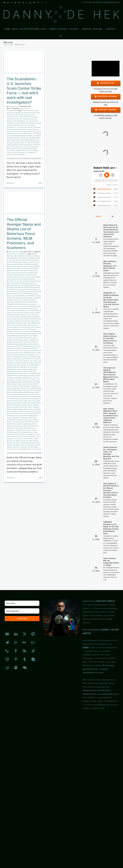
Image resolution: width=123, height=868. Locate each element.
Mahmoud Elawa (17, 382)
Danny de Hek (14, 106)
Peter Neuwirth (27, 405)
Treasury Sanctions (18, 152)
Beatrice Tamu (30, 277)
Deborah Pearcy (22, 323)
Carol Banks (37, 298)
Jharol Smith (31, 131)
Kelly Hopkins (28, 371)
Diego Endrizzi (17, 329)
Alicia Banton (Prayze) (27, 260)
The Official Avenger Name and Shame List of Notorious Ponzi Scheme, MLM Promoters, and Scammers (24, 234)
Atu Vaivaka (29, 275)
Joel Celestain (24, 361)
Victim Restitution (19, 155)
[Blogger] (33, 659)
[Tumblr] (25, 659)
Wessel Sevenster (34, 445)
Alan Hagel (10, 258)
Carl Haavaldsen (19, 296)
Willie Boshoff (33, 447)
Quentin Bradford (13, 144)
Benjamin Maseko (29, 279)
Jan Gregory (30, 355)
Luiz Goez (26, 380)
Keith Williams (17, 371)
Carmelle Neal (27, 298)
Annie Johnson (27, 268)
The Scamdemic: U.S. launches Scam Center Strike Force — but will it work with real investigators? (24, 91)
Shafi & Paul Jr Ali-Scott (15, 415)
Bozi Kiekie (27, 289)
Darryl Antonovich (32, 315)
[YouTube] (7, 634)
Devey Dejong (25, 327)
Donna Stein (17, 331)
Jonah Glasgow (29, 363)
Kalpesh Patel (11, 367)
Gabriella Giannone (27, 344)
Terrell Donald (12, 432)
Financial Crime (32, 121)
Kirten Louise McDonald (32, 373)
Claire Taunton (12, 308)
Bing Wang (26, 285)
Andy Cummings (29, 266)
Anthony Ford (18, 271)
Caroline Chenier (12, 300)
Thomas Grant (19, 434)
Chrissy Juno (25, 306)
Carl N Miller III (30, 296)
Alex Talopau (30, 258)
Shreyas (26, 420)
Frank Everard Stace (30, 342)
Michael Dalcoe (26, 388)
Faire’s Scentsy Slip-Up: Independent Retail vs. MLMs (111, 562)
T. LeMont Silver (20, 430)
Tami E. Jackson (32, 430)
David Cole (33, 319)
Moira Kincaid (30, 394)
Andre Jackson (12, 264)
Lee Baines (17, 378)
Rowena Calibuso (13, 411)
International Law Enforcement (17, 129)
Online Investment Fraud (15, 140)
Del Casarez (15, 325)
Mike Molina (19, 392)
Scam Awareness (35, 144)
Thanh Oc (10, 434)
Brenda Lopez (31, 292)
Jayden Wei (16, 359)
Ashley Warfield (19, 275)
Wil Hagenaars (23, 447)
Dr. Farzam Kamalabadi (30, 331)
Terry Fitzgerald (23, 432)
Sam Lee (21, 413)
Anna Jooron (17, 268)
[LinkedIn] (16, 634)
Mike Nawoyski (30, 392)
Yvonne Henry (37, 449)
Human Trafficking (34, 127)
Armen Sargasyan (28, 273)
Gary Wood (16, 123)
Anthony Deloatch (28, 110)
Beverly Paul (17, 285)
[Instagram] (7, 659)
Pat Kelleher (32, 403)
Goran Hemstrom (13, 350)
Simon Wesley (29, 422)
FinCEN (9, 123)
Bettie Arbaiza (12, 283)
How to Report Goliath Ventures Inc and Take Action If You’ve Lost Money (110, 338)
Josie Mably (35, 365)
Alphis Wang (16, 262)
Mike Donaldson (36, 390)
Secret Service (17, 148)
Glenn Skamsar (33, 348)
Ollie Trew (31, 401)
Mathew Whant (18, 386)
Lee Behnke (26, 378)
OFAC (39, 138)
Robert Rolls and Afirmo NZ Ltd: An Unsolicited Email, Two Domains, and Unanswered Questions (111, 231)
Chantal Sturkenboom (22, 304)
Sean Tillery (37, 413)
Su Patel (15, 428)
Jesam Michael (26, 359)
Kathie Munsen (12, 369)
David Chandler (23, 319)
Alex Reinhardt (20, 258)
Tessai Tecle (33, 432)
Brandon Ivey (36, 289)
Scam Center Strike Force (16, 146)
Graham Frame (18, 125)
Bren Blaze (10, 292)
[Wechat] (25, 668)
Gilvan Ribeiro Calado (20, 348)
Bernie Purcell (36, 281)
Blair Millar (10, 287)
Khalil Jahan (19, 373)
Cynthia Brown (29, 313)
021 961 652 (91, 2)
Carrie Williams (24, 300)
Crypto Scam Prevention (15, 115)
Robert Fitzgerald (13, 409)
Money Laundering (30, 138)
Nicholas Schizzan (27, 399)
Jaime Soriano (33, 129)
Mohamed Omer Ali (18, 394)
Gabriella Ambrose (13, 344)
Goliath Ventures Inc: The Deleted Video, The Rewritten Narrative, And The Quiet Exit (111, 453)
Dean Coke (35, 321)
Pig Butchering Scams (32, 140)
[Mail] (33, 642)
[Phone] (7, 651)
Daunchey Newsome (23, 317)
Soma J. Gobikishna (24, 424)
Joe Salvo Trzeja (12, 361)
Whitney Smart (12, 447)
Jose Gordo (17, 365)
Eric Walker (34, 336)
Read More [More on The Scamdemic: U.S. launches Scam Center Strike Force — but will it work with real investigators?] (10, 183)
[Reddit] (7, 668)
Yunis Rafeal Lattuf (25, 449)
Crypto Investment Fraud (31, 113)
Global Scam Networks (29, 123)
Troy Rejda (29, 152)
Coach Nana (11, 310)
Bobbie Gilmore (29, 287)
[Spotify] (16, 668)
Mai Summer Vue (30, 134)
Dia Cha (16, 119)
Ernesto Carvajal (12, 338)
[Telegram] (7, 642)
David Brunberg (12, 319)
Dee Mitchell (32, 323)
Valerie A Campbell (22, 443)
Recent (99, 216)
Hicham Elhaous (24, 352)
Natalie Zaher (15, 399)
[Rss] (25, 651)
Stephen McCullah (22, 150)
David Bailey (35, 317)
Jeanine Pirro (11, 131)
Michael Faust (37, 388)
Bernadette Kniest (13, 281)
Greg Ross (34, 350)
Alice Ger (15, 260)
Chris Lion (16, 306)
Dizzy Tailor (26, 329)
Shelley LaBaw (27, 418)
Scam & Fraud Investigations (16, 254)
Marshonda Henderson (19, 136)
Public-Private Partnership (29, 142)
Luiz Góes (18, 380)
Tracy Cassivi (18, 439)
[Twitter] (25, 634)
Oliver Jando (23, 401)
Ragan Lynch (24, 144)
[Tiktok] (33, 651)
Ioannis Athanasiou (18, 355)
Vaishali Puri (11, 443)
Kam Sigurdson (22, 367)
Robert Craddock (34, 407)
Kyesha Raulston (12, 376)
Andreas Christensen (25, 264)
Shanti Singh (28, 415)
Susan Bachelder (25, 428)
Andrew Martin (18, 266)
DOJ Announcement (27, 119)
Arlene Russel (17, 273)
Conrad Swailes (32, 310)
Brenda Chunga (20, 292)
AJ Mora (27, 256)
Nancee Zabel (31, 397)
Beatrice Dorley (19, 277)
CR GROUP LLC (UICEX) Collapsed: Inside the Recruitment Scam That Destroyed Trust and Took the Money (111, 300)
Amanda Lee (26, 262)
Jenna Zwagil (21, 131)
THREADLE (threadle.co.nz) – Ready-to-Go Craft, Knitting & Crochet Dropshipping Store (111, 528)
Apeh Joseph (28, 271)
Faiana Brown (18, 340)
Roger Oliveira (24, 409)
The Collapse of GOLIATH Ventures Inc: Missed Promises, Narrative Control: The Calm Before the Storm (111, 490)
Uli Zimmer (24, 441)
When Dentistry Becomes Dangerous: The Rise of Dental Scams (110, 266)
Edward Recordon (13, 336)
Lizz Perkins (35, 378)
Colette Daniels (21, 310)
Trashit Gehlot (28, 439)
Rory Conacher (35, 409)
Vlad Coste (24, 445)
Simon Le (10, 422)
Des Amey (24, 325)
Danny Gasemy (20, 315)
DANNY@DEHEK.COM (111, 2)
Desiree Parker (33, 325)
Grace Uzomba (24, 350)
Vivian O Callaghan (13, 445)
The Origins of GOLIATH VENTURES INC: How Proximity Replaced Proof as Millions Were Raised (111, 375)
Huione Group (22, 127)
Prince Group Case (13, 142)
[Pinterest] (16, 659)
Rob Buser (24, 407)
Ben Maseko (18, 279)
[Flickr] (24, 642)
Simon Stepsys (19, 422)
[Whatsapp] (16, 642)
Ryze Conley (14, 413)
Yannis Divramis (12, 449)
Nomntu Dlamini (12, 401)
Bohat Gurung (18, 289)
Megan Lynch (32, 136)
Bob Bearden (17, 113)
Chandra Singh (32, 302)
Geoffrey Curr (19, 346)
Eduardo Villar (37, 334)
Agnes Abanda (19, 256)
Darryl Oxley (11, 317)
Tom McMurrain (30, 434)
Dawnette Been (26, 321)
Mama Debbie (17, 384)
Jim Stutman (37, 359)
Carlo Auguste (17, 298)
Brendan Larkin (17, 294)
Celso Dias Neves (20, 302)
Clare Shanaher (23, 308)
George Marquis (30, 346)
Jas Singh (32, 357)
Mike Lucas (19, 138)
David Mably (15, 321)
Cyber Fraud (18, 117)
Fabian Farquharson (26, 338)
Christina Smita (35, 306)
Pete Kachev (17, 405)
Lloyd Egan (10, 380)
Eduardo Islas (27, 334)
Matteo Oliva (28, 386)
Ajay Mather (35, 256)
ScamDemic (29, 146)
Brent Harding (28, 294)
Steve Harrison (29, 426)
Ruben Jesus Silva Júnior (28, 411)
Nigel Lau (37, 399)
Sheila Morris (16, 418)
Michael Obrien (12, 390)
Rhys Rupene (15, 407)
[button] (61, 36)
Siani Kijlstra (34, 420)
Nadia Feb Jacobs (19, 397)
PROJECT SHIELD (106, 601)
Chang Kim (10, 304)
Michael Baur (15, 388)
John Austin (33, 361)
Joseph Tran (26, 365)
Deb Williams (11, 323)
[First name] (22, 603)
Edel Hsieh (18, 334)
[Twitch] (33, 634)
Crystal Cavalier (17, 313)
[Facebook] (16, 651)
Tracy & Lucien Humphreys (27, 436)
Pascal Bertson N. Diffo (19, 403)
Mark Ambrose (27, 384)
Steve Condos (18, 426)
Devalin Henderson (13, 327)
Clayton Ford (33, 308)
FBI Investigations (20, 121)
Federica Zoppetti (29, 340)
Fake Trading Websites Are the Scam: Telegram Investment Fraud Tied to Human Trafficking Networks (110, 416)
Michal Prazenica (24, 390)
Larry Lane (19, 134)
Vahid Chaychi (34, 441)
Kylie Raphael (23, 376)
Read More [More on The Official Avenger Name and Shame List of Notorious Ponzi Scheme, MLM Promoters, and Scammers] (10, 478)
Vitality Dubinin (35, 443)
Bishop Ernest (35, 285)
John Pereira (19, 363)
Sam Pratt (29, 413)
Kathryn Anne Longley (25, 369)
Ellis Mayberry (24, 336)
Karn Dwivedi (32, 367)
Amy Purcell (35, 262)
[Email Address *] (22, 611)
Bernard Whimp (25, 281)
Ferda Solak (18, 342)
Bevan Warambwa (23, 283)
